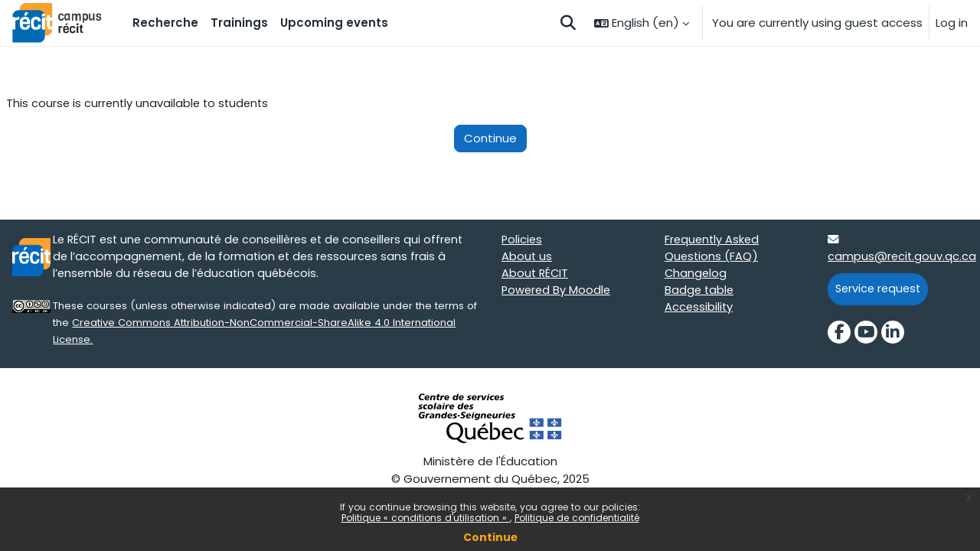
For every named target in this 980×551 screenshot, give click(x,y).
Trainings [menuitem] (239, 23)
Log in (952, 23)
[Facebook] (839, 334)
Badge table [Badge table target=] (700, 293)
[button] (568, 23)
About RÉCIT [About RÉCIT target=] (536, 275)
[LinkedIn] (893, 334)
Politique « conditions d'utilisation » (426, 518)
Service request (880, 290)
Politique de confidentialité (577, 518)
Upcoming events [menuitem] (334, 23)
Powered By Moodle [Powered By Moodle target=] (557, 293)
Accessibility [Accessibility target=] (699, 310)
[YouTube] (866, 334)
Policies (523, 241)
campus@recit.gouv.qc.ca (903, 258)
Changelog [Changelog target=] (696, 275)
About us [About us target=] (527, 258)
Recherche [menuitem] (165, 23)
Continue (490, 537)
